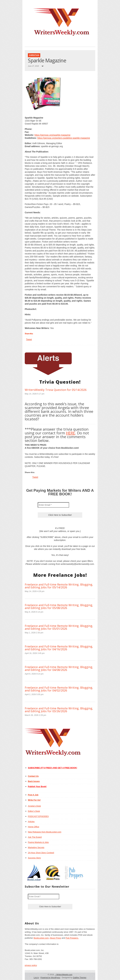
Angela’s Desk (34, 806)
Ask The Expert (35, 837)
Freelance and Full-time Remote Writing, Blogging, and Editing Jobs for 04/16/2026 (59, 648)
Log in (36, 978)
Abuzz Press (55, 938)
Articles (31, 822)
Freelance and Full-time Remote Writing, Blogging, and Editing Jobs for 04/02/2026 (59, 689)
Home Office (34, 827)
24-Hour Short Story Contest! (41, 853)
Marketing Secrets (36, 847)
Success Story (34, 858)
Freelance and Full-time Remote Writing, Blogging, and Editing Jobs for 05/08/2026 (59, 606)
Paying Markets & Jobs (38, 842)
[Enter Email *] (53, 505)
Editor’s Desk (34, 811)
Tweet (29, 339)
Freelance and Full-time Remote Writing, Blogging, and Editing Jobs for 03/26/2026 (59, 710)
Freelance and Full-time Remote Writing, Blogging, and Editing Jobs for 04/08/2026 (59, 668)
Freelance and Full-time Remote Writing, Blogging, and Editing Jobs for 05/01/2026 (59, 627)
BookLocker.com (41, 938)
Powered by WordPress (50, 978)
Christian (34, 55)
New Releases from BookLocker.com (45, 832)
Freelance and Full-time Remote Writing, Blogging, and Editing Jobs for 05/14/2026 (59, 586)
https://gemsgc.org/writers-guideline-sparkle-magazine (64, 138)
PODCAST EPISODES (38, 816)
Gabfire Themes (80, 978)
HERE (70, 433)
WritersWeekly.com (64, 975)
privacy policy (31, 965)
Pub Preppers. (72, 938)
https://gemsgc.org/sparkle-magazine (52, 135)
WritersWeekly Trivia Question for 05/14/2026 (56, 390)
